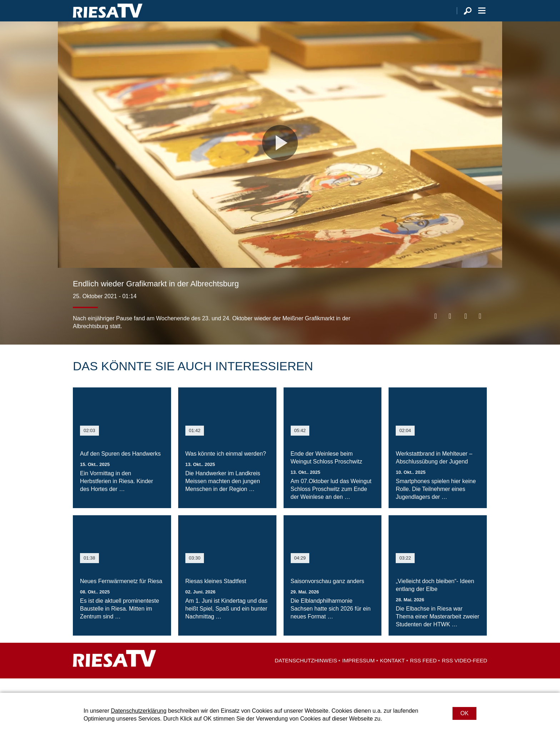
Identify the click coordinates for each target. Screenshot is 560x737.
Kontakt (392, 675)
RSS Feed (423, 675)
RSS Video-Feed (464, 675)
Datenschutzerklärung (139, 711)
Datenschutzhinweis (306, 675)
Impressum (358, 675)
